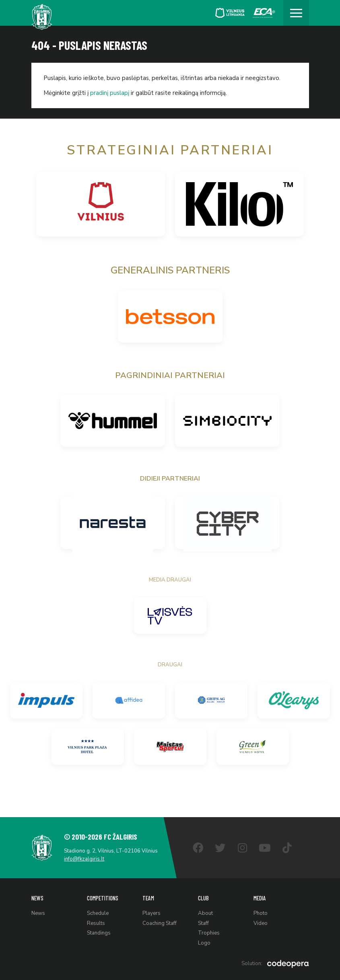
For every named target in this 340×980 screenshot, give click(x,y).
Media (260, 898)
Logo (204, 943)
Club (203, 898)
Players (151, 913)
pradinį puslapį (110, 93)
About (205, 913)
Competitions (103, 898)
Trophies (209, 933)
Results (96, 923)
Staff (203, 923)
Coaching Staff (160, 923)
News (37, 898)
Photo (261, 913)
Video (261, 923)
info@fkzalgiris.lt (84, 859)
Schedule (98, 913)
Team (148, 898)
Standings (99, 933)
